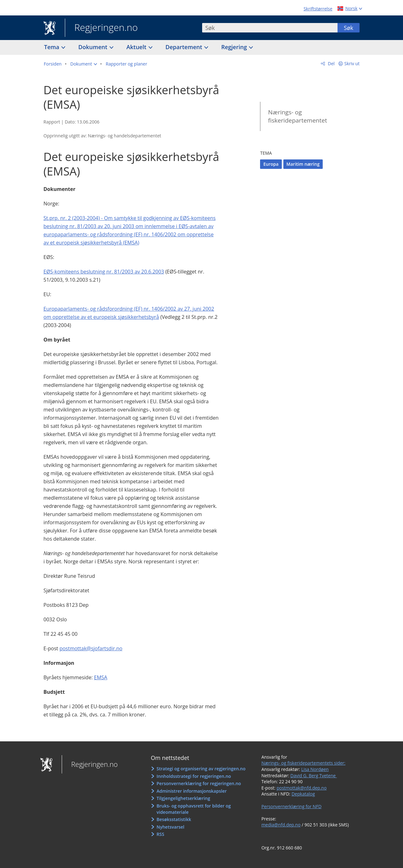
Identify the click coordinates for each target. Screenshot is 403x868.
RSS (160, 834)
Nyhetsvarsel (170, 827)
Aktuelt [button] (137, 47)
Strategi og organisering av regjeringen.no (201, 769)
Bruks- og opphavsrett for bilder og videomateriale (194, 809)
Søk (349, 28)
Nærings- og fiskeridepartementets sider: (303, 763)
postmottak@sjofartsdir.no (91, 648)
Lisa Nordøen (315, 769)
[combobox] (270, 28)
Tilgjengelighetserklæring (183, 798)
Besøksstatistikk (174, 819)
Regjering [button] (235, 47)
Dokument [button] (94, 47)
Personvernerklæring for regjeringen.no (199, 783)
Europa (271, 164)
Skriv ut (352, 63)
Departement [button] (185, 47)
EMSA (101, 677)
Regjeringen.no (101, 28)
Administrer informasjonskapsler (192, 791)
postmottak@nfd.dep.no (301, 788)
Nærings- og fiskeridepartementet (297, 116)
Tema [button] (52, 47)
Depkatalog (303, 794)
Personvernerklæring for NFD (291, 806)
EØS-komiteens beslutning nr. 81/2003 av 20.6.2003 (104, 272)
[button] (84, 64)
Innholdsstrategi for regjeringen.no (194, 776)
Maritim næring (303, 164)
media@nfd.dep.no (281, 825)
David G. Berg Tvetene (314, 776)
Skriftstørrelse (318, 9)
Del (331, 63)
